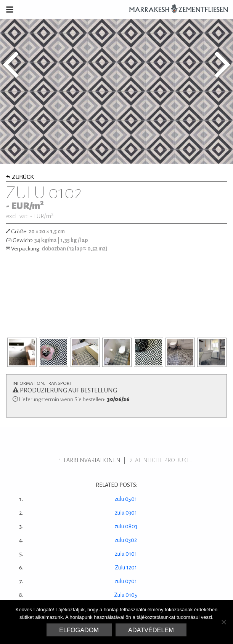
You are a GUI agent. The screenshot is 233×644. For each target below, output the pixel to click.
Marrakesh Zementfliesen (175, 10)
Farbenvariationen (92, 460)
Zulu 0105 (126, 595)
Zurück (20, 178)
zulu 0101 (126, 554)
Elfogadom (79, 630)
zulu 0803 (126, 526)
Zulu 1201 (126, 567)
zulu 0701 (126, 581)
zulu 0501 (126, 499)
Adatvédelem (151, 630)
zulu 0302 (126, 540)
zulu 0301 (126, 513)
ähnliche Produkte (164, 460)
